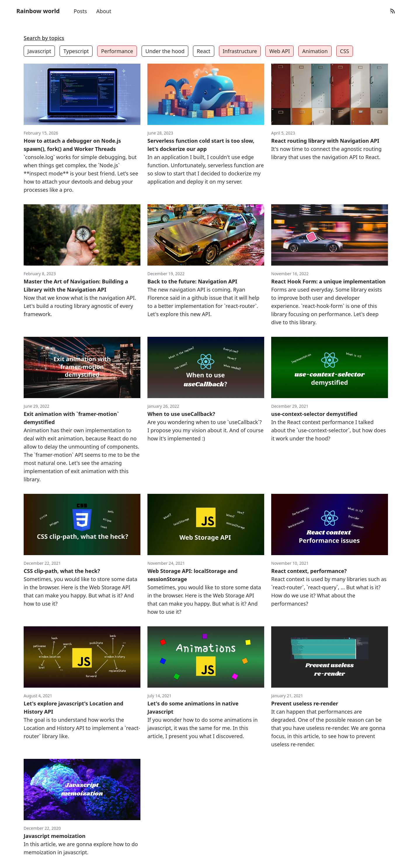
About (104, 11)
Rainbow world (38, 11)
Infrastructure (240, 51)
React (204, 51)
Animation (315, 51)
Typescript (76, 51)
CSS (345, 51)
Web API (280, 51)
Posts (80, 11)
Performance (117, 51)
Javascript (39, 51)
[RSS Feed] (392, 11)
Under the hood (165, 51)
